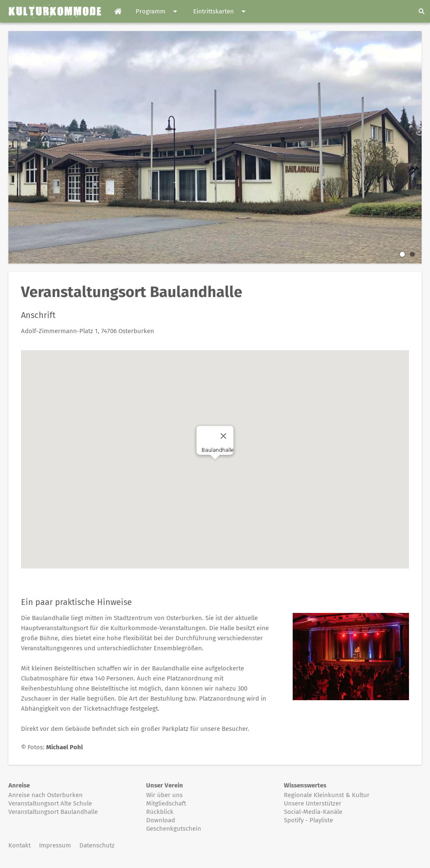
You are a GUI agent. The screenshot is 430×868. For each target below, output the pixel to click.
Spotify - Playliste (308, 820)
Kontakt (20, 845)
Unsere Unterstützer (313, 803)
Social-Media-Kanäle (313, 812)
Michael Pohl (64, 747)
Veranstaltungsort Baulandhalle (53, 812)
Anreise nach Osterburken (46, 795)
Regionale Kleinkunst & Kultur (327, 795)
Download (161, 820)
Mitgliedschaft (166, 803)
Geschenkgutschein (174, 829)
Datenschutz (97, 845)
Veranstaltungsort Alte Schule (50, 803)
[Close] (223, 436)
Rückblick (160, 812)
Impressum (55, 845)
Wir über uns (164, 795)
